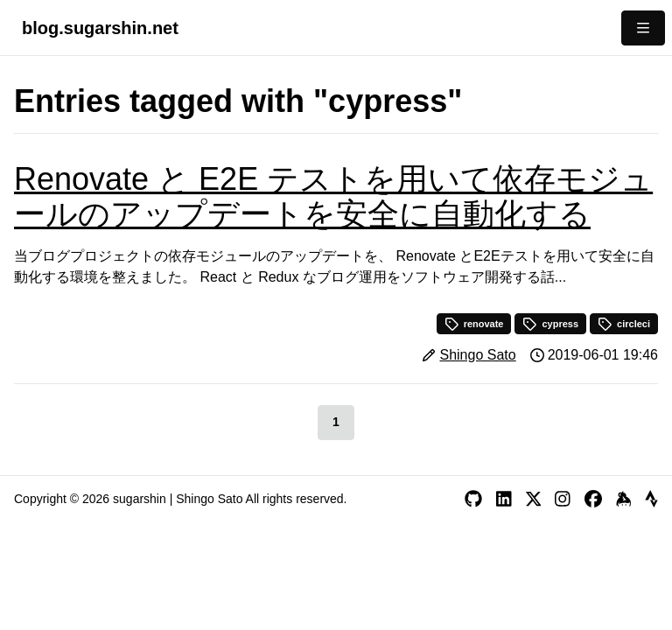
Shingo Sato (477, 355)
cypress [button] (550, 324)
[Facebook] (593, 499)
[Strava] (651, 499)
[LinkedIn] (504, 499)
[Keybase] (624, 499)
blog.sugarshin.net (100, 28)
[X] (534, 499)
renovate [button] (474, 324)
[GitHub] (473, 499)
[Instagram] (563, 499)
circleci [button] (624, 324)
